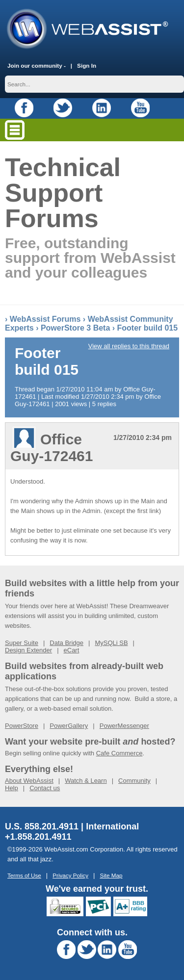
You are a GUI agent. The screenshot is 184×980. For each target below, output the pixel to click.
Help (12, 788)
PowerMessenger (124, 726)
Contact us (45, 788)
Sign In (87, 65)
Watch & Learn (86, 781)
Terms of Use (24, 875)
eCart (72, 650)
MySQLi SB (111, 643)
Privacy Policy (70, 875)
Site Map (111, 875)
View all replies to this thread (129, 346)
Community (134, 781)
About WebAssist (29, 781)
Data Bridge (66, 643)
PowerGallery (69, 726)
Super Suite (22, 643)
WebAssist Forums (45, 319)
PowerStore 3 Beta (75, 328)
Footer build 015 (148, 328)
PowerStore (22, 726)
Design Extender (28, 650)
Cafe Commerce (119, 753)
